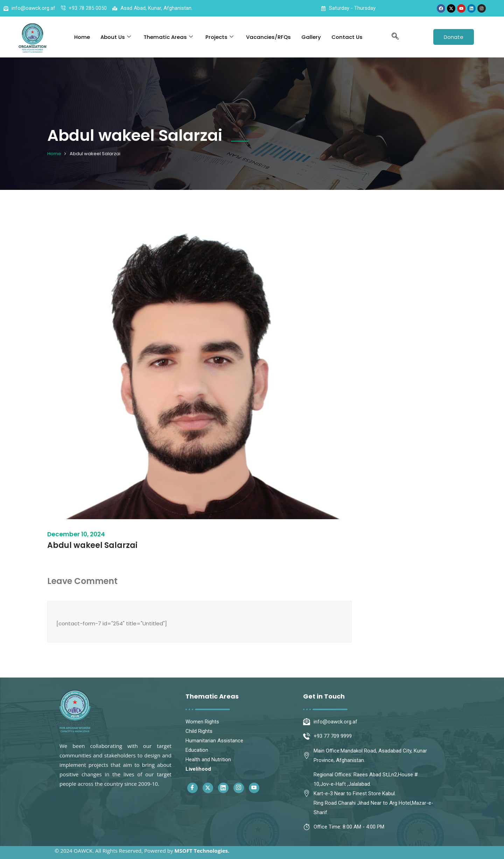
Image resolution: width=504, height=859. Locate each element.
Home (82, 37)
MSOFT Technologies (201, 851)
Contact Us (347, 37)
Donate (454, 37)
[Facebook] (192, 788)
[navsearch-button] (395, 37)
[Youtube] (254, 788)
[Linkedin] (223, 788)
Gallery (311, 37)
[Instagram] (239, 788)
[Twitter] (208, 788)
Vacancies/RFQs (268, 37)
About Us (116, 37)
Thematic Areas (168, 37)
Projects (219, 37)
